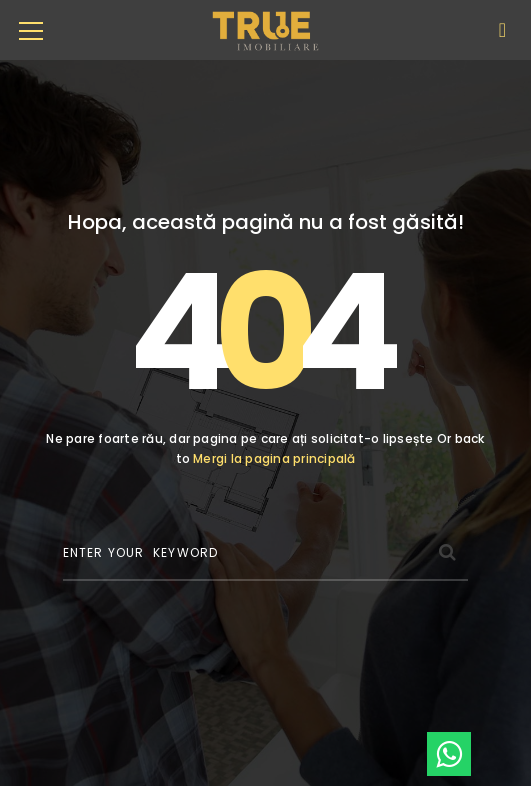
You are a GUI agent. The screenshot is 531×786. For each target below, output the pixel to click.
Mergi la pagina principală (274, 458)
